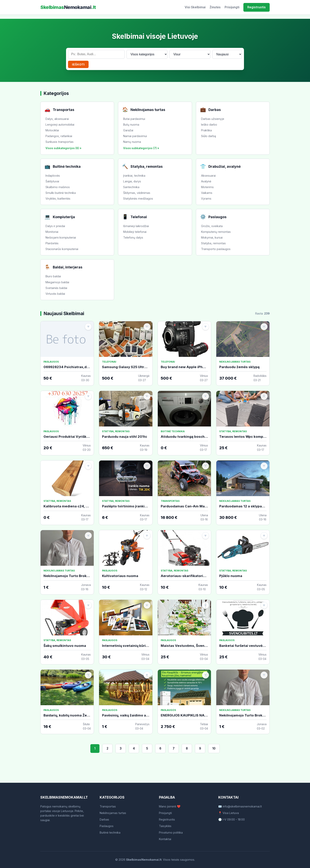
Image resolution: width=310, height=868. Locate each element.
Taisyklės (165, 826)
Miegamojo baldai (57, 282)
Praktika (206, 130)
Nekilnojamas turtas (113, 813)
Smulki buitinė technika (61, 193)
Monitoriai (52, 232)
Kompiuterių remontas (216, 232)
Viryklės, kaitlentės (58, 199)
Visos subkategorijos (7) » (141, 148)
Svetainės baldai (56, 288)
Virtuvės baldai (55, 294)
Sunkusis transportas (60, 142)
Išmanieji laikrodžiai (136, 226)
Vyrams (206, 199)
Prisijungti (232, 7)
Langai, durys (132, 181)
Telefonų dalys (133, 237)
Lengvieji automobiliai (60, 125)
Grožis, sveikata (212, 226)
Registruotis (257, 7)
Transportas (108, 806)
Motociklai (52, 130)
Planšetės (52, 243)
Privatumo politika (171, 832)
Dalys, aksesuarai (57, 119)
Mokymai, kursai (212, 237)
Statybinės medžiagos (138, 199)
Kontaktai (165, 839)
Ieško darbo (209, 125)
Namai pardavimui (135, 136)
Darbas (104, 819)
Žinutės (215, 7)
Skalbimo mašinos (58, 187)
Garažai (128, 130)
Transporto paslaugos (216, 249)
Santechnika (131, 187)
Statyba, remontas (213, 243)
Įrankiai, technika (134, 176)
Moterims (207, 187)
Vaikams (207, 193)
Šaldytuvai (52, 181)
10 (214, 748)
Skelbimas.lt (68, 7)
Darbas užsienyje (213, 119)
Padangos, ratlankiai (59, 136)
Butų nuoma (131, 125)
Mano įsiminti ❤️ (170, 806)
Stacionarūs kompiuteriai (62, 249)
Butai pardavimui (134, 119)
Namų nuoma (132, 142)
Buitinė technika (110, 832)
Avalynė (206, 181)
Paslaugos (107, 826)
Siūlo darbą (208, 136)
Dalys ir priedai (55, 226)
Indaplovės (53, 176)
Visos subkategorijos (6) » (63, 148)
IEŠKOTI (78, 64)
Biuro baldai (53, 276)
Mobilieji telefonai (135, 232)
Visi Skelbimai (195, 7)
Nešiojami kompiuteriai (61, 237)
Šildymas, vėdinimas (137, 193)
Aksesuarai (208, 176)
